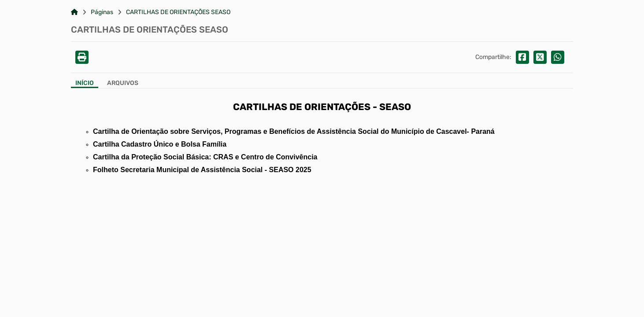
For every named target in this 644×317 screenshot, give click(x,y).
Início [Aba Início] (85, 83)
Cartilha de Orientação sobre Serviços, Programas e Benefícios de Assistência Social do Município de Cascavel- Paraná (294, 131)
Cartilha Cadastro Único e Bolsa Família (160, 144)
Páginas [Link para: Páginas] (102, 12)
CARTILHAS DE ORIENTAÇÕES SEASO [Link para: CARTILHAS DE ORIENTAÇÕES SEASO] (178, 12)
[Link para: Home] (74, 12)
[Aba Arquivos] (123, 84)
